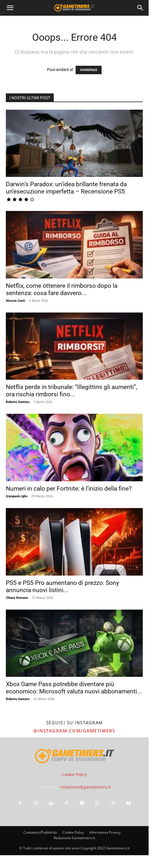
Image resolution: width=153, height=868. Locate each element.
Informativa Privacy (105, 832)
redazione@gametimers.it (85, 787)
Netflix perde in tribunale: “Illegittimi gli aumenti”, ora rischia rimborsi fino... (72, 391)
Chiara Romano (17, 598)
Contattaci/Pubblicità (40, 832)
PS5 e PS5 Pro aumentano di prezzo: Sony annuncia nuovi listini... (62, 586)
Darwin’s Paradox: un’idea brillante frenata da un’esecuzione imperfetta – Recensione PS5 (66, 188)
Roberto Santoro (18, 402)
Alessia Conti (15, 301)
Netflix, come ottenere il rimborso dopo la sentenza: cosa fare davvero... (62, 289)
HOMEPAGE (89, 70)
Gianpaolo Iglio (17, 496)
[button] (10, 8)
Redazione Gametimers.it (74, 838)
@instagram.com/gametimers (74, 731)
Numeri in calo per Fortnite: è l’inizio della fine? (69, 489)
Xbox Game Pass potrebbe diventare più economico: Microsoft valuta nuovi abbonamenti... (74, 688)
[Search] (140, 8)
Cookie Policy (74, 774)
